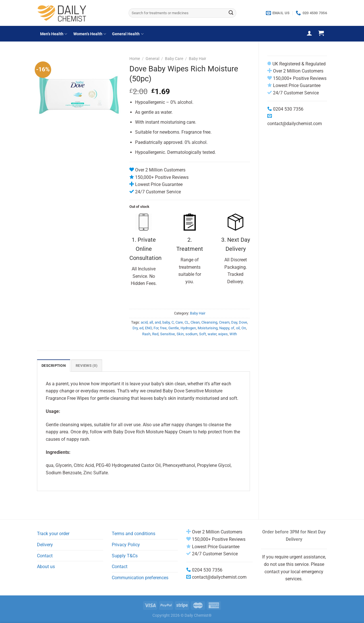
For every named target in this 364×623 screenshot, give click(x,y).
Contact (45, 556)
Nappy (224, 328)
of (233, 328)
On (244, 328)
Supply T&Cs (125, 556)
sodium (191, 334)
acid (144, 322)
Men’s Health (54, 34)
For (156, 328)
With (233, 334)
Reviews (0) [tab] (87, 366)
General (152, 59)
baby (166, 322)
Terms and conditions (134, 534)
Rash (146, 334)
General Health (128, 34)
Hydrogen (188, 328)
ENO (148, 328)
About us (46, 567)
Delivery (45, 545)
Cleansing (209, 322)
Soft (202, 334)
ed (141, 328)
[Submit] (231, 13)
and (158, 322)
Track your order (53, 534)
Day (234, 322)
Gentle (174, 328)
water (212, 334)
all (151, 322)
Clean (195, 322)
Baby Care (174, 59)
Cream (224, 322)
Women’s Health (90, 34)
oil (238, 328)
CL (187, 322)
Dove (243, 322)
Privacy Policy (126, 545)
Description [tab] (54, 366)
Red (155, 334)
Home (135, 59)
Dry (135, 328)
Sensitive (167, 334)
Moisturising (208, 328)
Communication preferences (140, 578)
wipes (223, 334)
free (163, 328)
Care (179, 322)
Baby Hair (197, 59)
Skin (180, 334)
